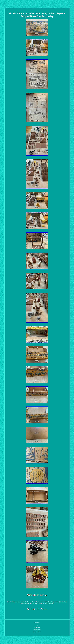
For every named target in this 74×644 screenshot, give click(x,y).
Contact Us (37, 627)
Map (37, 625)
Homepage (37, 623)
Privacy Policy (37, 630)
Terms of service (37, 632)
